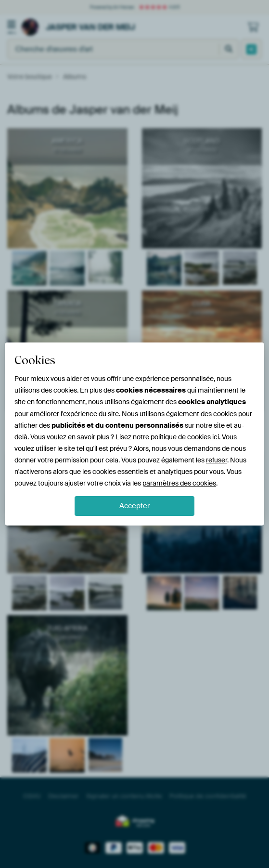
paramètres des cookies (179, 483)
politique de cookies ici (185, 437)
